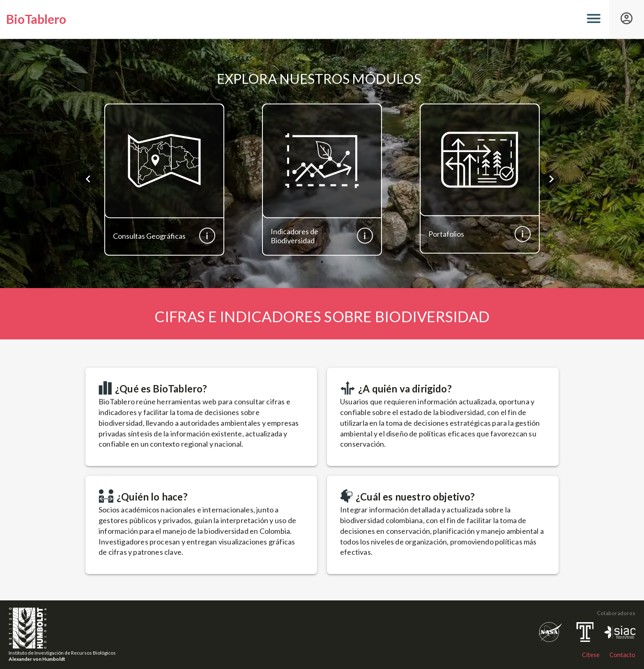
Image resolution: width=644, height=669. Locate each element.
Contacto (622, 655)
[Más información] (207, 236)
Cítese (591, 655)
